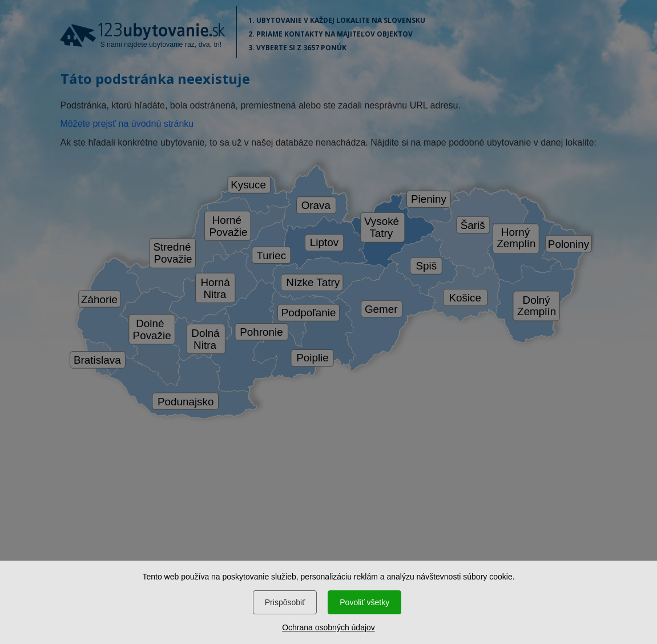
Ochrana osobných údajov (328, 627)
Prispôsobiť (285, 602)
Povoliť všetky (364, 602)
